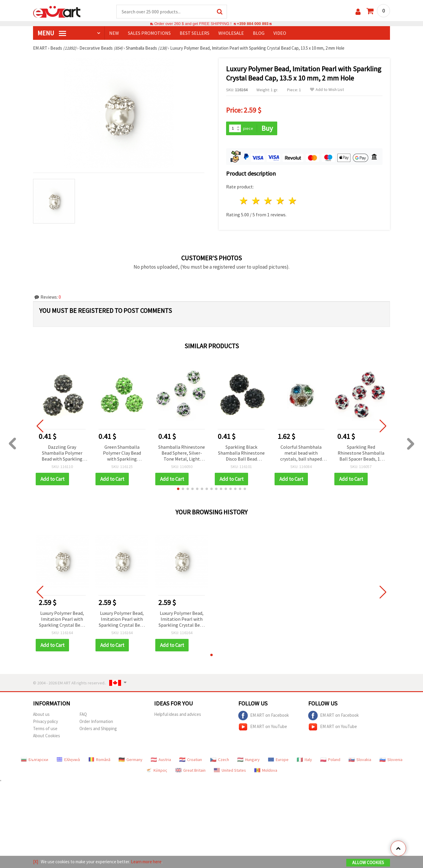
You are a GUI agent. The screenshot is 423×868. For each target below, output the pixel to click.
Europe (278, 760)
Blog (259, 33)
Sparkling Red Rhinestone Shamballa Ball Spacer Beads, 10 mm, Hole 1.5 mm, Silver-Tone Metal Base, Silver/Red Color (361, 453)
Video (280, 33)
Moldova (266, 770)
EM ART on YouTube (263, 727)
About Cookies (47, 736)
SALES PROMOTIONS (149, 33)
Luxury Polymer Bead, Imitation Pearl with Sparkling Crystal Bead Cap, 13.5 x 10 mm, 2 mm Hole (62, 619)
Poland (330, 760)
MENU (52, 33)
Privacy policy (46, 721)
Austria (161, 760)
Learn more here (146, 862)
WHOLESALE (231, 33)
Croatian (191, 760)
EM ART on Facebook (264, 716)
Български (35, 760)
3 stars (268, 201)
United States (230, 770)
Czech (220, 760)
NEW (114, 33)
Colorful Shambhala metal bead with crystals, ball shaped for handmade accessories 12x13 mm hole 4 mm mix (301, 453)
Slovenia (391, 760)
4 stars (280, 201)
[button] (178, 489)
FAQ (83, 714)
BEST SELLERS (195, 33)
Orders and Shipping (98, 728)
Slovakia (360, 760)
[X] (36, 862)
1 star (244, 201)
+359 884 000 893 (253, 24)
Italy (304, 760)
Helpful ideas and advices (178, 714)
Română (99, 760)
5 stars (293, 201)
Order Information (96, 721)
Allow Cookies (368, 863)
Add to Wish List (327, 90)
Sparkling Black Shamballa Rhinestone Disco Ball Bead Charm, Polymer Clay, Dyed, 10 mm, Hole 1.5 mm (241, 453)
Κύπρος (156, 770)
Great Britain (191, 770)
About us (41, 714)
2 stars (256, 201)
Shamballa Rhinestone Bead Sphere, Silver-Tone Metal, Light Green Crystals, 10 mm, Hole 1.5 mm (182, 453)
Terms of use (45, 728)
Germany (131, 760)
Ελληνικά (68, 760)
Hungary (249, 760)
